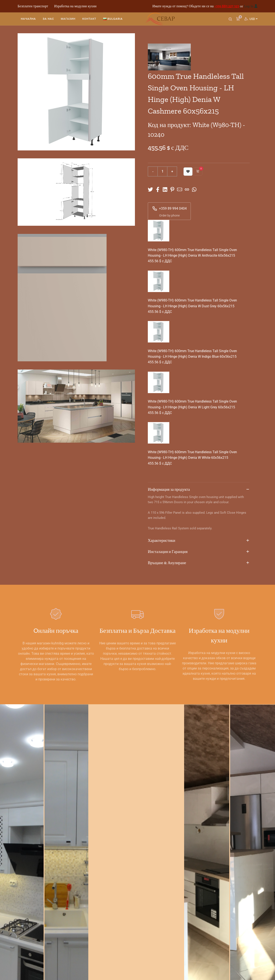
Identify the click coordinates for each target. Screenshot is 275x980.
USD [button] (253, 20)
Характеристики (199, 541)
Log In (249, 6)
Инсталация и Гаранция (199, 552)
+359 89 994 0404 (169, 209)
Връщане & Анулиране (199, 563)
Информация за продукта (199, 490)
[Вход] (256, 6)
